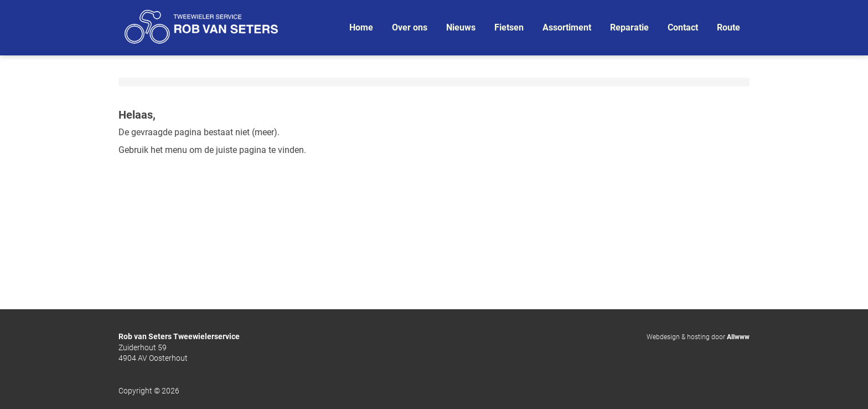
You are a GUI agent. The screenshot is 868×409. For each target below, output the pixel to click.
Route (728, 27)
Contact (683, 27)
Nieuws (461, 27)
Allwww (738, 337)
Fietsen (509, 27)
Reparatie (629, 27)
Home (361, 27)
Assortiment (567, 27)
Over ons (410, 27)
